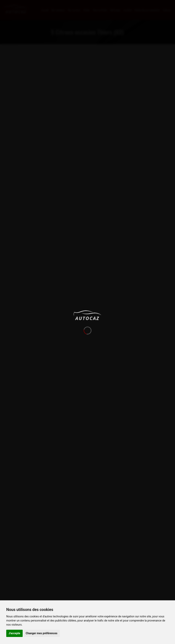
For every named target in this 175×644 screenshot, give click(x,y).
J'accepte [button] (14, 633)
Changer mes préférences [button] (42, 633)
